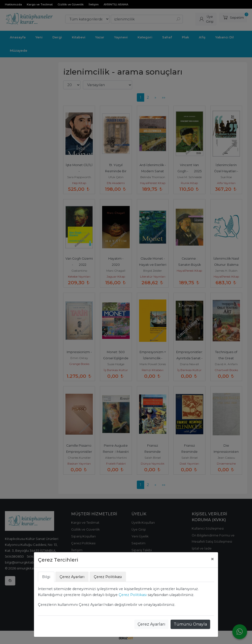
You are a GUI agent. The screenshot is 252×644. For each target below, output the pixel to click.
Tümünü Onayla (190, 624)
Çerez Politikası (133, 595)
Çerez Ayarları (151, 624)
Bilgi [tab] (46, 577)
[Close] (212, 559)
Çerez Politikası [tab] (108, 577)
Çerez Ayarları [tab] (72, 577)
